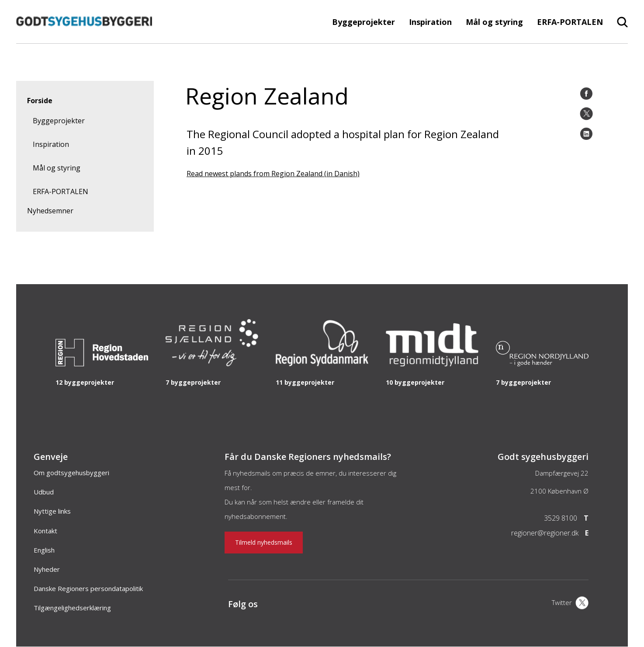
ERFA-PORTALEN (570, 22)
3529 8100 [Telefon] (561, 518)
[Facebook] (586, 94)
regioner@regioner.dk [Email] (545, 533)
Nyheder (47, 569)
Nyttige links (52, 511)
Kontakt (45, 531)
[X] (570, 604)
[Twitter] (586, 114)
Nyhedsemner (50, 211)
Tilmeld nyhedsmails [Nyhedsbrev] (264, 542)
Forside (40, 101)
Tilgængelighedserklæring (72, 608)
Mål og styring (494, 22)
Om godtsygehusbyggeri (71, 473)
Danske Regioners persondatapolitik (88, 588)
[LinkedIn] (586, 134)
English (44, 550)
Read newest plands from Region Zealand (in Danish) (273, 174)
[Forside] (84, 39)
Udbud (44, 492)
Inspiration (430, 22)
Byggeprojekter (364, 22)
